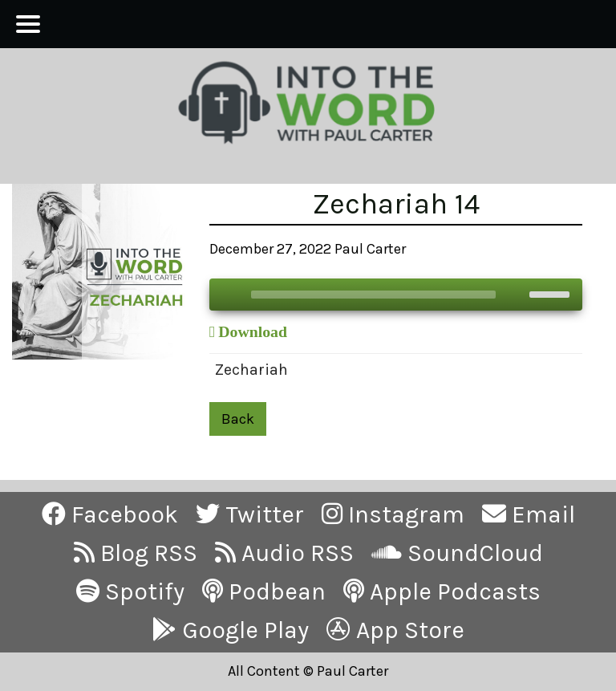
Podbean (264, 591)
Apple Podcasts (442, 591)
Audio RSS (284, 553)
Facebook (110, 514)
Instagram (393, 514)
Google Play (231, 630)
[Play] (230, 295)
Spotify (130, 591)
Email (529, 514)
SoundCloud (457, 553)
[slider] (373, 295)
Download (253, 331)
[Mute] (517, 295)
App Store (395, 630)
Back (238, 419)
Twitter (250, 514)
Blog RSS (136, 553)
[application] (396, 295)
